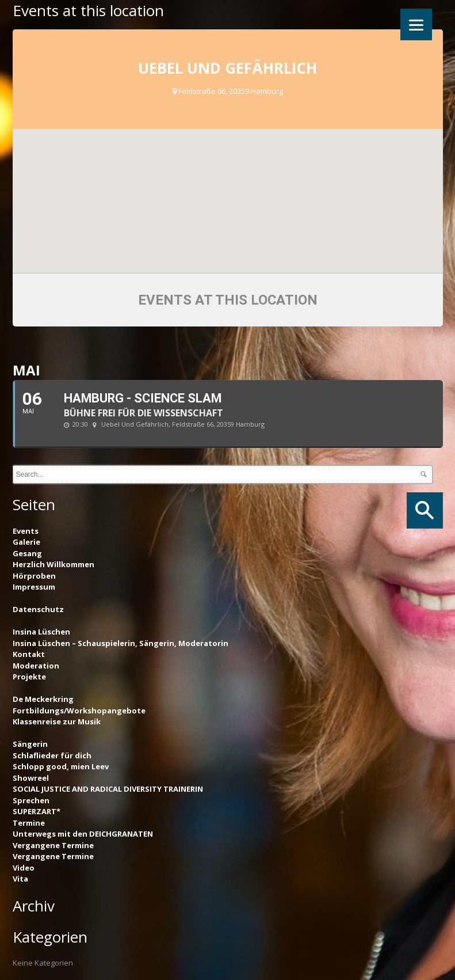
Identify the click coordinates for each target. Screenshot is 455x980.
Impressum (34, 587)
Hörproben (34, 576)
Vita (20, 879)
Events (26, 531)
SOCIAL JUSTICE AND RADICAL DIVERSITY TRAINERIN (108, 789)
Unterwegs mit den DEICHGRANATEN (83, 834)
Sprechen (31, 800)
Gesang (27, 553)
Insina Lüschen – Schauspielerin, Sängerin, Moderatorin (121, 643)
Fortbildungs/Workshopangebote (79, 711)
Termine (29, 823)
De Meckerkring (43, 699)
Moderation (36, 666)
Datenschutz (38, 609)
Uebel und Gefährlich (227, 68)
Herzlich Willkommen (53, 564)
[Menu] (416, 24)
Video (24, 868)
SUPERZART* (37, 811)
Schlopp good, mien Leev (61, 766)
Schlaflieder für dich (52, 755)
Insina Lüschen (41, 632)
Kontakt (29, 654)
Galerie (26, 542)
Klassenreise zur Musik (57, 721)
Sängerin (30, 744)
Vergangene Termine (53, 845)
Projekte (29, 677)
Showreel (31, 778)
